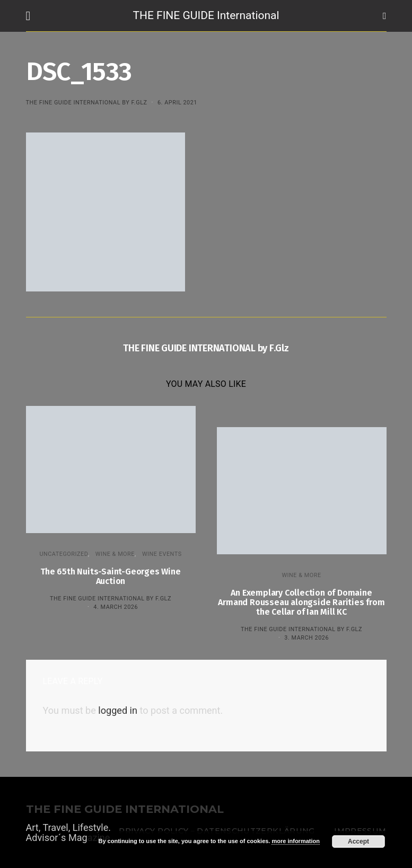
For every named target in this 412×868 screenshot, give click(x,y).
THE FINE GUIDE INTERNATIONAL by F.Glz (87, 103)
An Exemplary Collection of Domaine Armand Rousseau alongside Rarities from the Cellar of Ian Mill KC (301, 602)
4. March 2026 (116, 607)
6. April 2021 (177, 103)
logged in (118, 710)
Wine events (162, 554)
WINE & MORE (115, 554)
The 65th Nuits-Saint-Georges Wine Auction (110, 576)
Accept (358, 842)
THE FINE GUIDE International (206, 15)
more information (295, 841)
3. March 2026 (306, 638)
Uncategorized (64, 554)
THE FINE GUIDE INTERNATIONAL (125, 809)
